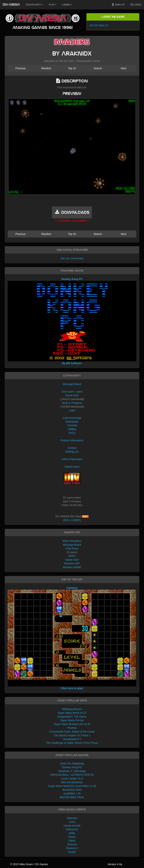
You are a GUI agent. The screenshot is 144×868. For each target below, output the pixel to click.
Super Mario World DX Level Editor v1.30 (72, 786)
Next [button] (123, 68)
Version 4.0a (115, 864)
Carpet (72, 852)
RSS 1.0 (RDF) (72, 520)
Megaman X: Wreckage (72, 771)
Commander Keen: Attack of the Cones (72, 732)
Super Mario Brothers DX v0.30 (72, 724)
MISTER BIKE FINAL (72, 797)
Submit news (72, 467)
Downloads (72, 422)
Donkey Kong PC (72, 767)
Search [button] (98, 68)
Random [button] (46, 68)
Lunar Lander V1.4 (72, 778)
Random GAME (72, 567)
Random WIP (72, 563)
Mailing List (72, 452)
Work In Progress (72, 403)
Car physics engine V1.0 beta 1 (72, 735)
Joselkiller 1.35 (72, 794)
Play (53, 5)
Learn (67, 5)
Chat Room (72, 548)
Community (34, 5)
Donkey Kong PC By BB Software (72, 321)
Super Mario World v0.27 (72, 713)
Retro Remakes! (72, 541)
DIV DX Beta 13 (99, 25)
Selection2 (72, 829)
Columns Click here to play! (72, 638)
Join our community (72, 258)
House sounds (72, 826)
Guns (72, 822)
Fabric (72, 841)
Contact (72, 448)
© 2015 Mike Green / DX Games (29, 864)
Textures (72, 844)
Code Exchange (72, 418)
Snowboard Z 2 (72, 739)
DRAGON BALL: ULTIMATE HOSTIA (72, 775)
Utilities (72, 429)
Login (136, 5)
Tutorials (72, 425)
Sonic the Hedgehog (72, 763)
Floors (72, 837)
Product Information (72, 440)
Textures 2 (72, 848)
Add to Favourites (72, 459)
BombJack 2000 (72, 790)
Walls (72, 833)
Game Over (72, 395)
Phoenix (72, 728)
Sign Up (118, 5)
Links (72, 410)
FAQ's (72, 433)
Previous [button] (20, 68)
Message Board (72, 384)
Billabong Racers (72, 709)
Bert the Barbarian (72, 782)
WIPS (72, 556)
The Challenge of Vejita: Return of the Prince (72, 743)
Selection (72, 818)
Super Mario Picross (72, 720)
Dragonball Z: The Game (72, 717)
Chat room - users (72, 392)
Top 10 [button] (72, 68)
